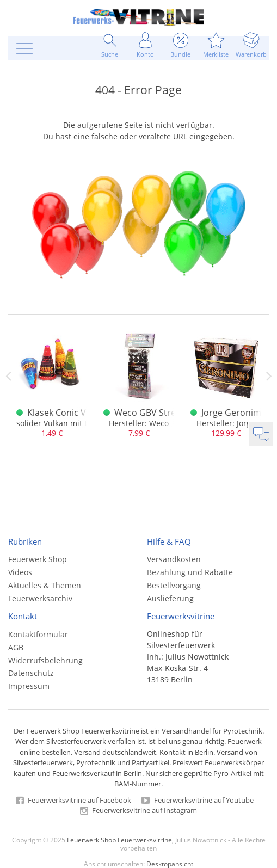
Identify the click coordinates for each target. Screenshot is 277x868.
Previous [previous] (8, 376)
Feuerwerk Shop (38, 559)
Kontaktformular (38, 634)
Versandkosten (174, 559)
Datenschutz (31, 673)
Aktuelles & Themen (45, 585)
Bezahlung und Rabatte (190, 572)
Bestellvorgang (174, 585)
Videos (20, 572)
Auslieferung (170, 598)
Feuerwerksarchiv (40, 598)
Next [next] (269, 376)
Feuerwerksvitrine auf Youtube (197, 800)
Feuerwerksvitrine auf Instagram (138, 810)
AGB (16, 647)
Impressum (29, 686)
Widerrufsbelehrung (45, 660)
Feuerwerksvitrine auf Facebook (73, 800)
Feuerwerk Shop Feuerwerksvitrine (119, 840)
